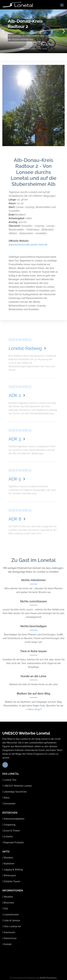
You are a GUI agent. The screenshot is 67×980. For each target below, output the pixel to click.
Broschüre (9, 903)
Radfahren (9, 864)
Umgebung (10, 825)
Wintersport (10, 875)
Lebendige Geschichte (15, 792)
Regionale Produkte (14, 842)
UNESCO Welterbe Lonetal (18, 786)
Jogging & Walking (13, 870)
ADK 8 (18, 519)
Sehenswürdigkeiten (14, 819)
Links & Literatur (12, 920)
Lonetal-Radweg (28, 348)
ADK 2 (17, 395)
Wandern (8, 858)
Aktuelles (8, 897)
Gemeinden (10, 804)
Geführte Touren (12, 881)
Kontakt (8, 944)
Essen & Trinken (12, 831)
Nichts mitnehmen (33, 580)
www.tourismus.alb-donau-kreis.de (28, 245)
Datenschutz (10, 938)
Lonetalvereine (11, 915)
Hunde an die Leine (33, 676)
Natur (7, 798)
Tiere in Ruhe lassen (33, 651)
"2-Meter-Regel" (33, 709)
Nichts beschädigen (33, 626)
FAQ (6, 909)
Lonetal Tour (10, 780)
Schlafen (8, 837)
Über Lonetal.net (12, 926)
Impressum (9, 932)
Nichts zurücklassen (33, 601)
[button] (3, 31)
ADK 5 (17, 479)
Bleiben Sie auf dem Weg (33, 694)
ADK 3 (17, 439)
